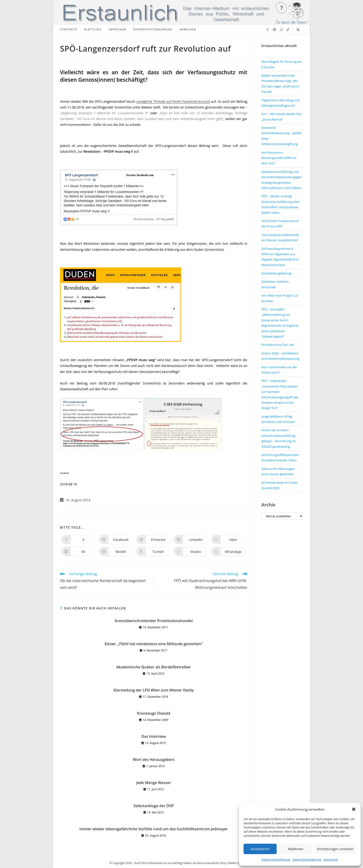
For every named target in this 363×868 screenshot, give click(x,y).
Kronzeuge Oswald (154, 713)
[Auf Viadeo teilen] (191, 552)
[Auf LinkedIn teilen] (191, 539)
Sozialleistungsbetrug (276, 273)
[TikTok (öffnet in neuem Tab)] (288, 30)
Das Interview (154, 736)
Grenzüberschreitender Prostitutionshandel (154, 621)
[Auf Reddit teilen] (116, 552)
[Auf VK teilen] (79, 552)
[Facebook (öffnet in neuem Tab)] (275, 30)
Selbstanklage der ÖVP (154, 806)
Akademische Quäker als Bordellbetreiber (154, 667)
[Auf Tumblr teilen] (154, 552)
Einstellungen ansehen (335, 849)
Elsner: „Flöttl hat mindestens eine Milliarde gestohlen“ (154, 644)
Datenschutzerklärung (276, 860)
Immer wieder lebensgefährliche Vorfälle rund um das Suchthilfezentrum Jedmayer (154, 829)
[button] (354, 809)
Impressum (331, 860)
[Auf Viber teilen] (228, 539)
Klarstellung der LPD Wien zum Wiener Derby (154, 690)
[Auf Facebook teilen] (116, 539)
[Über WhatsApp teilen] (228, 552)
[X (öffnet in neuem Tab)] (268, 30)
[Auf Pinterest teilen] (154, 539)
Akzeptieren (260, 849)
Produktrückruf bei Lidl (277, 345)
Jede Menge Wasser (154, 783)
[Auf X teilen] (79, 539)
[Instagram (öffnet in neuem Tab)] (281, 30)
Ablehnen (296, 849)
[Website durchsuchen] (298, 30)
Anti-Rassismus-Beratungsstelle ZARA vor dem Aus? (279, 158)
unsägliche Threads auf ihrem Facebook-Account (173, 101)
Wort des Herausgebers (154, 759)
